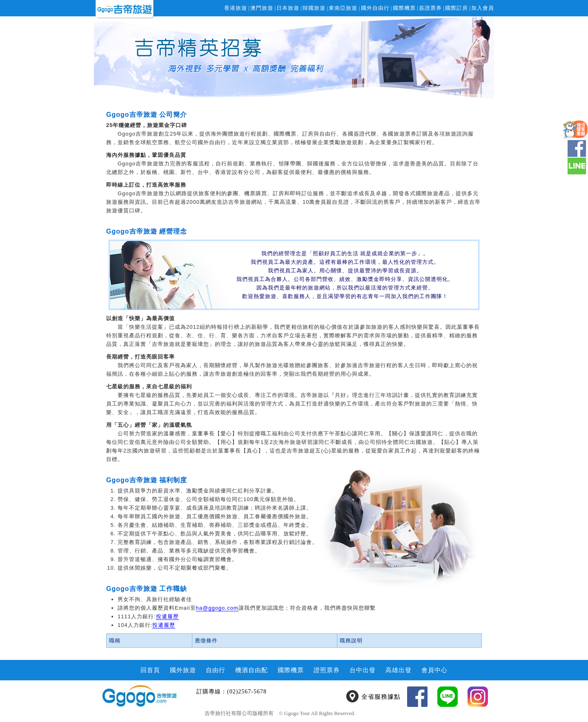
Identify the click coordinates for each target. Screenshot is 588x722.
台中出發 (363, 670)
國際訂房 (457, 8)
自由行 (216, 670)
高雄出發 (399, 670)
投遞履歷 (167, 616)
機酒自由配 (252, 670)
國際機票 (404, 8)
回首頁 (150, 670)
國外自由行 (375, 8)
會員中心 (434, 670)
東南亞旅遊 (343, 8)
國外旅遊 (183, 670)
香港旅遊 (236, 8)
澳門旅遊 (262, 8)
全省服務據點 (381, 697)
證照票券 (327, 670)
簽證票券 (430, 8)
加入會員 (483, 8)
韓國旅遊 (314, 8)
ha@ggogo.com (217, 608)
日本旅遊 (288, 8)
